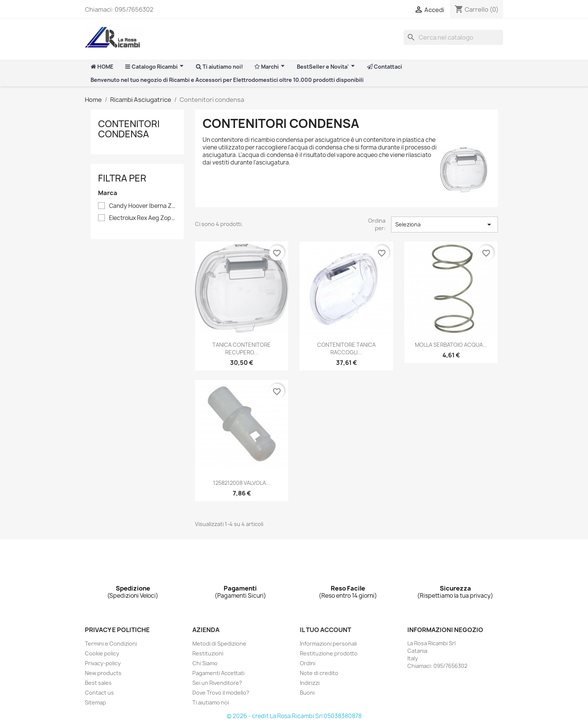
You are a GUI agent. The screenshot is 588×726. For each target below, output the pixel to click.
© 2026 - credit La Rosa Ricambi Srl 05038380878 (294, 716)
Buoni (307, 693)
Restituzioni (208, 653)
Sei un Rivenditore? (217, 683)
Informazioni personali (328, 644)
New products (103, 673)
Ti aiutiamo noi (211, 702)
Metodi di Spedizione (219, 644)
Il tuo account (325, 630)
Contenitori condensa (129, 129)
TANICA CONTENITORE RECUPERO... (242, 348)
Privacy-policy (103, 663)
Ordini (308, 663)
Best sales (98, 683)
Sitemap (95, 702)
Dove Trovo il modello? (221, 693)
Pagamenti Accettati (218, 673)
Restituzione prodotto (329, 653)
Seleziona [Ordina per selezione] (444, 225)
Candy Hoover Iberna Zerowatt (143, 206)
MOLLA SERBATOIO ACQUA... (451, 345)
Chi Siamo (205, 663)
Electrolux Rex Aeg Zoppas (143, 218)
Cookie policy (102, 653)
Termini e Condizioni (111, 644)
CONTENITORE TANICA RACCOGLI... (346, 348)
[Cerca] (453, 37)
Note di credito (319, 673)
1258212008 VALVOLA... (242, 483)
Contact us (99, 693)
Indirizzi (310, 683)
